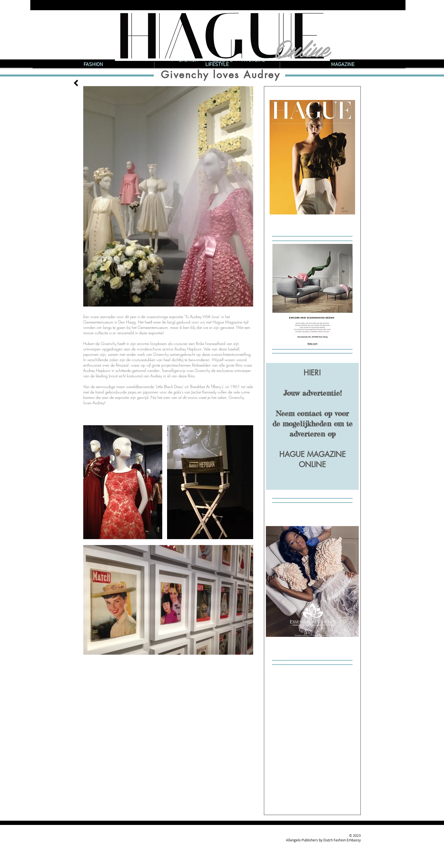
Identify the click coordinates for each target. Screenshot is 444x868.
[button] (93, 65)
